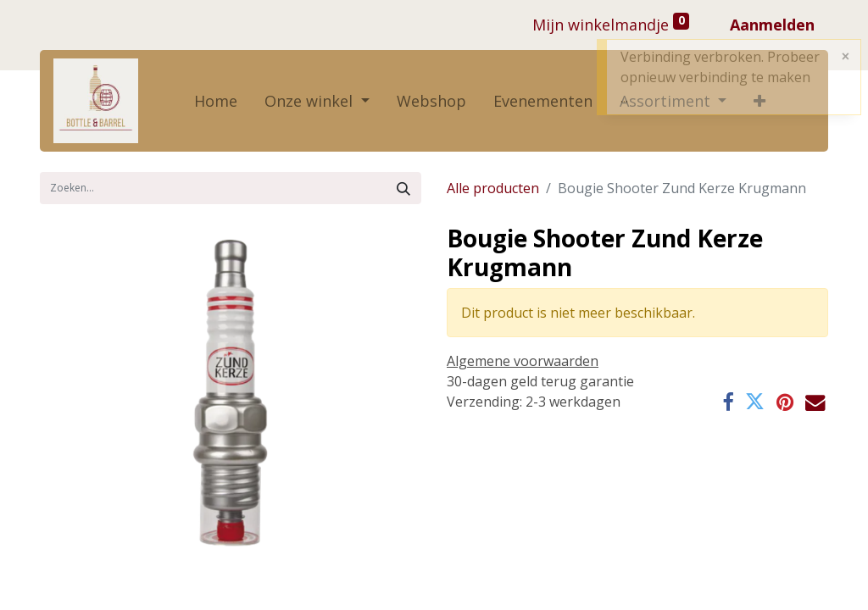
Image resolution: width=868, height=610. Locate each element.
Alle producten (493, 188)
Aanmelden (772, 25)
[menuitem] (216, 101)
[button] (759, 101)
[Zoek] (403, 188)
